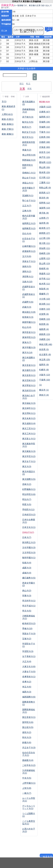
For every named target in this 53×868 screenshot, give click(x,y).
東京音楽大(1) (29, 365)
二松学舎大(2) (29, 765)
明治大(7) (27, 499)
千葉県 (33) (45, 380)
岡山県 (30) (45, 167)
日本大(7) (27, 537)
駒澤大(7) (27, 127)
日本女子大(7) (28, 532)
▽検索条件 (46, 856)
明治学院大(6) (29, 494)
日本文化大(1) (29, 527)
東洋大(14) (27, 353)
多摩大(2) (27, 682)
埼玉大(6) (27, 687)
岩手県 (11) (45, 279)
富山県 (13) (45, 264)
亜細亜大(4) (28, 760)
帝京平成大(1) (29, 606)
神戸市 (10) (45, 157)
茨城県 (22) (45, 127)
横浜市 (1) (44, 390)
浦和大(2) (27, 272)
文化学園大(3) (29, 548)
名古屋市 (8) (45, 355)
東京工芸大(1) (29, 429)
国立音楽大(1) (29, 717)
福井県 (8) (44, 223)
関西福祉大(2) (29, 160)
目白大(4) (27, 234)
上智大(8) (27, 788)
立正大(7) (27, 206)
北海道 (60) (45, 147)
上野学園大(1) (29, 783)
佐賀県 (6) (44, 314)
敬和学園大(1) (29, 558)
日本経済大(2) (29, 515)
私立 (28, 84)
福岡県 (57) (45, 117)
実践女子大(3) (29, 634)
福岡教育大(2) (29, 228)
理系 (29, 89)
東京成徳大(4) (29, 423)
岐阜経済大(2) (29, 624)
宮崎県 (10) (45, 319)
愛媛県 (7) (44, 294)
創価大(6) (27, 743)
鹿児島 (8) (44, 213)
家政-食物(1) (8, 124)
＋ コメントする (49, 29)
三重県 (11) (45, 183)
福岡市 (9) (44, 365)
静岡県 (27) (45, 233)
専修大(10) (27, 629)
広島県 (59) (45, 137)
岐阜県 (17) (45, 228)
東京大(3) (27, 467)
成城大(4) (27, 573)
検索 (35, 77)
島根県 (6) (44, 269)
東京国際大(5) (29, 479)
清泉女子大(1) (29, 261)
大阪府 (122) (45, 107)
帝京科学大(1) (29, 601)
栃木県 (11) (45, 284)
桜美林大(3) (28, 317)
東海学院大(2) (29, 337)
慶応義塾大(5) (29, 578)
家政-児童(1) (8, 129)
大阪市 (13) (45, 375)
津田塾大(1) (28, 277)
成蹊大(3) (27, 568)
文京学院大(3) (29, 553)
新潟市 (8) (44, 198)
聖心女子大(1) (29, 201)
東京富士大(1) (29, 439)
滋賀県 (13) (45, 208)
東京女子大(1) (29, 461)
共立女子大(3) (29, 748)
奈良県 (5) (44, 350)
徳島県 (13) (45, 334)
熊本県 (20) (45, 173)
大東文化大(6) (29, 667)
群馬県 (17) (45, 193)
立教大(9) (27, 211)
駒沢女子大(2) (29, 132)
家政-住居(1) (8, 119)
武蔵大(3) (27, 307)
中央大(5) (27, 778)
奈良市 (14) (45, 152)
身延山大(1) (28, 183)
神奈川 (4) (44, 395)
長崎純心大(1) (29, 173)
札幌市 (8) (44, 370)
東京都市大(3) (29, 370)
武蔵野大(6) (28, 302)
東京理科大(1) (29, 413)
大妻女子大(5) (29, 672)
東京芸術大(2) (29, 380)
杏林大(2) (27, 484)
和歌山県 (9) (45, 188)
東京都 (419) (44, 102)
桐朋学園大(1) (29, 322)
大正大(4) (27, 661)
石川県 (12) (45, 178)
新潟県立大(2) (29, 542)
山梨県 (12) (45, 258)
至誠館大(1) (28, 196)
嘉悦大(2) (27, 732)
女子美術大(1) (29, 656)
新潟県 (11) (45, 304)
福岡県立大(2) (29, 223)
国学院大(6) (28, 722)
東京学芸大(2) (29, 456)
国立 (22, 84)
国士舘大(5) (28, 727)
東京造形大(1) (29, 375)
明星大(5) (27, 505)
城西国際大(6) (29, 697)
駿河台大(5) (28, 122)
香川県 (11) (45, 243)
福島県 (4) (44, 329)
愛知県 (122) (45, 162)
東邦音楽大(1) (29, 332)
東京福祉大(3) (29, 403)
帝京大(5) (27, 611)
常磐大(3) (27, 596)
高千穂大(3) (28, 117)
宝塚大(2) (27, 639)
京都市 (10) (45, 309)
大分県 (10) (45, 299)
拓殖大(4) (27, 563)
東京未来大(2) (29, 418)
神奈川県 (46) (46, 344)
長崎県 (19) (45, 253)
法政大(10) (27, 282)
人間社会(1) (7, 114)
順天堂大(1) (28, 137)
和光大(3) (27, 737)
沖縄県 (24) (45, 339)
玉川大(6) (27, 256)
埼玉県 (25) (45, 360)
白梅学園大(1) (29, 246)
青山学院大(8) (29, 155)
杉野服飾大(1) (29, 489)
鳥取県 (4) (44, 289)
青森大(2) (27, 150)
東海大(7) (27, 342)
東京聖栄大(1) (29, 385)
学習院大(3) (28, 651)
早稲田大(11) (28, 510)
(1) (40, 385)
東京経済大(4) (29, 391)
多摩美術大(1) (29, 677)
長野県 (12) (45, 203)
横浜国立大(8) (29, 312)
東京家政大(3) (29, 451)
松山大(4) (27, 327)
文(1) (4, 101)
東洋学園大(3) (29, 348)
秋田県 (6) (44, 324)
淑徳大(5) (27, 266)
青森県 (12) (45, 274)
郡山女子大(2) (29, 178)
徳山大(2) (27, 591)
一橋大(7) (27, 793)
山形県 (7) (44, 218)
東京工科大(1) (29, 434)
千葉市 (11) (45, 132)
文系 (22, 89)
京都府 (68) (45, 142)
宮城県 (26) (45, 122)
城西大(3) (27, 692)
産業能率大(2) (29, 251)
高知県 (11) (45, 248)
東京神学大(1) (29, 408)
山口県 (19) (45, 238)
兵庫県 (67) (45, 112)
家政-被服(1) (8, 134)
